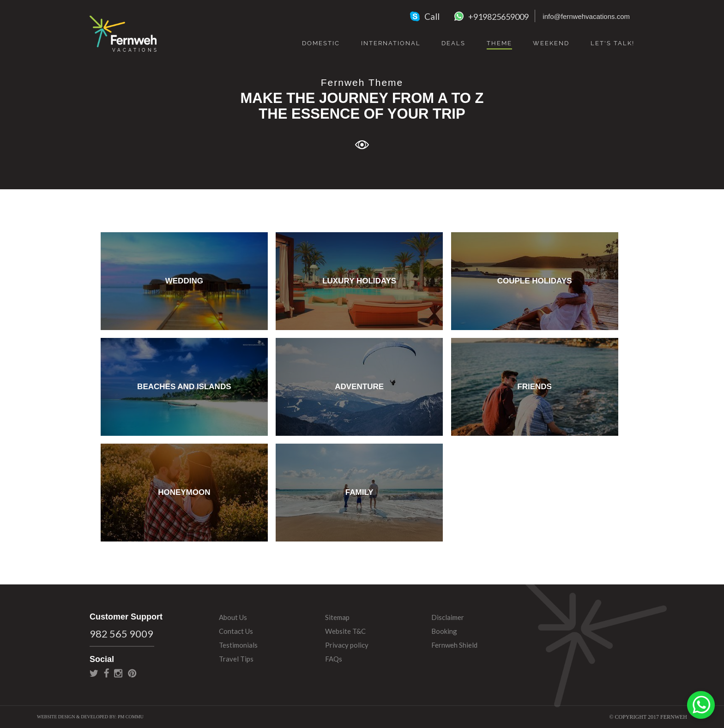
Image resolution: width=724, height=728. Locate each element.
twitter (94, 673)
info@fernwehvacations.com (586, 16)
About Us (233, 617)
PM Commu (131, 717)
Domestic (321, 43)
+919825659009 (498, 17)
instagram (118, 673)
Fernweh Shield (454, 645)
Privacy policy (347, 645)
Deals (453, 43)
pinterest (132, 673)
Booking (444, 631)
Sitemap (337, 617)
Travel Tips (236, 659)
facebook (106, 673)
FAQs (334, 659)
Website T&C (345, 631)
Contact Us (236, 631)
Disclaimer (448, 617)
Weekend (551, 43)
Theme (499, 43)
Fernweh (123, 33)
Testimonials (238, 645)
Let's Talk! (612, 43)
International (391, 43)
